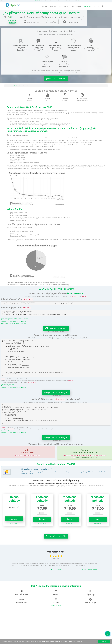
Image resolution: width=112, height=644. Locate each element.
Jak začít (66, 6)
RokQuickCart (22, 593)
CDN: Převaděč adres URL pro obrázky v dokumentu (14, 323)
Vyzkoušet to (14, 519)
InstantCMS (22, 601)
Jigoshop (90, 593)
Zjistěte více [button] (79, 641)
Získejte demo (87, 6)
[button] (2, 1)
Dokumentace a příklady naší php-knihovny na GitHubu (14, 318)
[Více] (79, 1)
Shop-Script (91, 601)
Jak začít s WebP (14, 86)
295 (12, 22)
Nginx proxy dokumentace (8, 384)
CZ (104, 6)
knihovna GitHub (75, 293)
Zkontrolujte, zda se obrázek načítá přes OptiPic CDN (14, 321)
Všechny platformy (56, 606)
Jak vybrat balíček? (14, 523)
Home (7, 86)
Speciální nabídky (76, 6)
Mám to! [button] (104, 641)
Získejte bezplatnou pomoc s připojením (11, 320)
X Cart (56, 601)
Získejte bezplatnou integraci (56, 392)
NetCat (56, 593)
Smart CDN (53, 6)
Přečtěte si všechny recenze (89, 570)
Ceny (60, 6)
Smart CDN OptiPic (36, 1)
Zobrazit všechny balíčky (56, 536)
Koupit (42, 519)
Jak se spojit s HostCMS (56, 79)
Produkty (45, 6)
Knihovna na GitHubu (55, 328)
